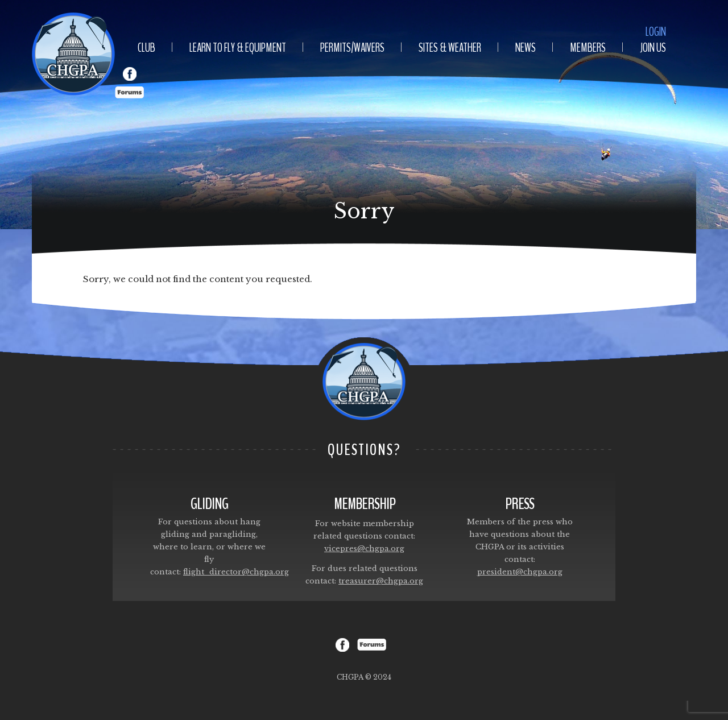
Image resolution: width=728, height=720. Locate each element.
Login (656, 32)
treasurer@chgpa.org (381, 581)
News (526, 48)
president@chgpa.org (520, 572)
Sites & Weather (450, 48)
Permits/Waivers (352, 48)
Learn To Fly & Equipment (238, 48)
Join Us (653, 48)
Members (588, 48)
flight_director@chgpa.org (236, 572)
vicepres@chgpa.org (364, 549)
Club (146, 48)
